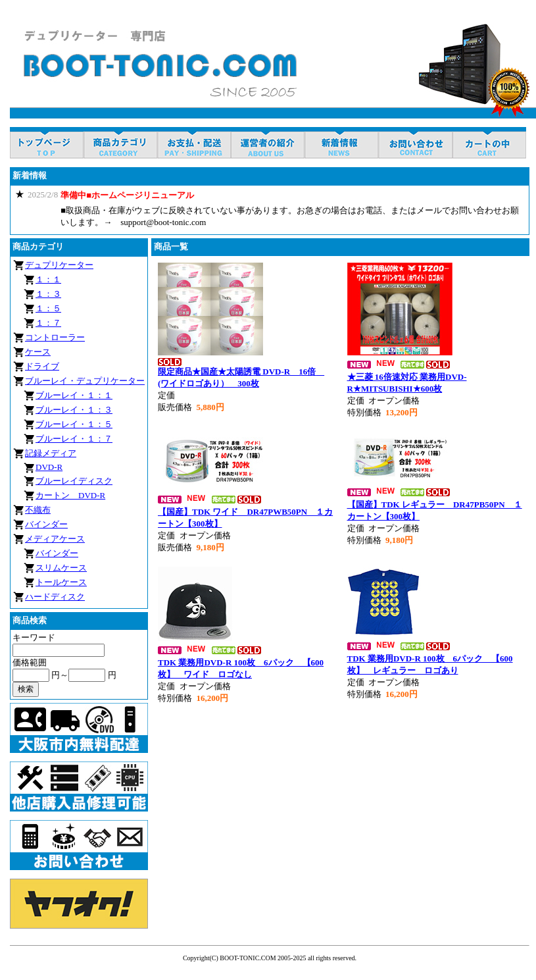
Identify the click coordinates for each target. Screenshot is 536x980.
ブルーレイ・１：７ (74, 439)
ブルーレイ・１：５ (74, 424)
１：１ (48, 279)
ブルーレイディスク (74, 481)
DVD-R (49, 467)
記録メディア (51, 453)
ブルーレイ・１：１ (74, 395)
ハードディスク (55, 597)
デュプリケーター (59, 265)
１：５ (48, 308)
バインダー (46, 524)
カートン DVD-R (70, 495)
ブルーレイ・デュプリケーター (85, 381)
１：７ (48, 323)
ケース (38, 352)
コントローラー (55, 337)
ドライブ (42, 366)
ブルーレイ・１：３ (74, 410)
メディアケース (55, 539)
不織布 (38, 510)
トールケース (61, 582)
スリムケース (61, 568)
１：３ (48, 294)
